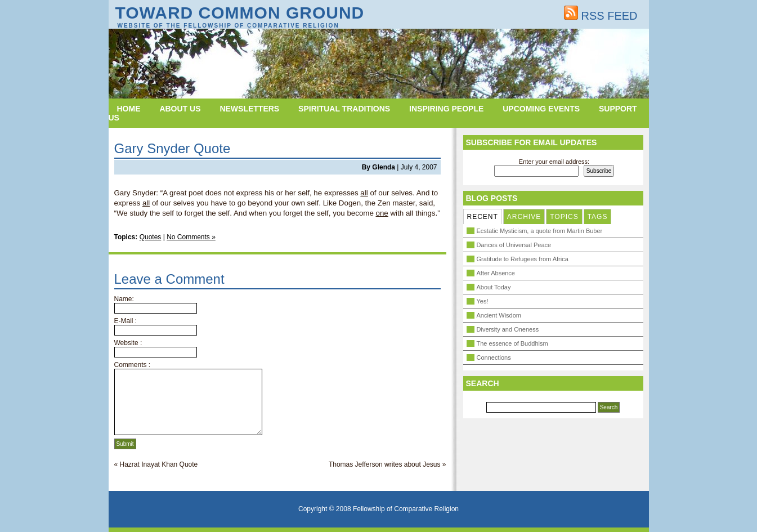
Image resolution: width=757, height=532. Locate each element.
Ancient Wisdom (499, 315)
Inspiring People (446, 109)
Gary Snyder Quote (173, 148)
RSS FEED (601, 16)
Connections (494, 357)
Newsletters (249, 109)
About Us (180, 109)
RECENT (483, 217)
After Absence (496, 273)
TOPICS (564, 217)
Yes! (483, 301)
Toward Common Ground (240, 13)
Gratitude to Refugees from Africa (523, 259)
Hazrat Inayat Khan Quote (159, 464)
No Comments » (191, 237)
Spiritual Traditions (344, 109)
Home (129, 109)
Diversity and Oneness (508, 329)
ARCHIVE (524, 217)
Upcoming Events (541, 109)
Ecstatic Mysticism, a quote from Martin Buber (540, 231)
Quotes (151, 237)
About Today (494, 287)
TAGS (598, 217)
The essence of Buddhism (512, 343)
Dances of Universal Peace (514, 245)
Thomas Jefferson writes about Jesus (385, 464)
